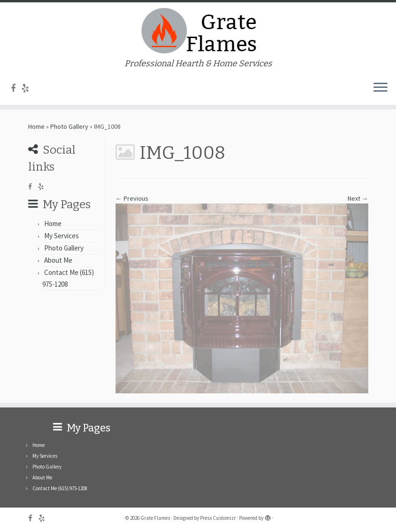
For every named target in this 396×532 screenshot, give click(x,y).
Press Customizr (218, 518)
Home (36, 126)
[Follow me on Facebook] (16, 88)
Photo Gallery (69, 126)
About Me (58, 260)
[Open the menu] (380, 88)
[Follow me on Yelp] (28, 88)
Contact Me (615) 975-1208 (60, 488)
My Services (62, 236)
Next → (358, 198)
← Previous (132, 198)
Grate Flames (155, 518)
